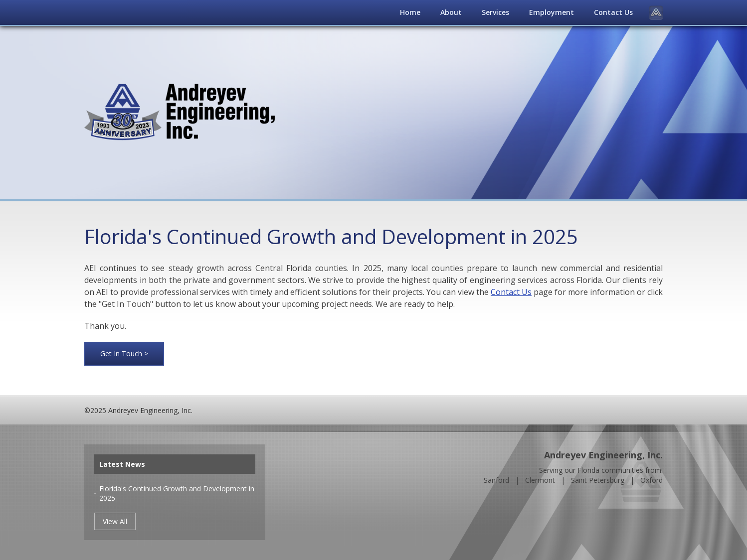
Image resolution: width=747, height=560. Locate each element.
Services (495, 12)
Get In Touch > (124, 353)
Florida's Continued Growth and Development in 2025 (177, 493)
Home (410, 12)
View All (115, 521)
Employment (552, 12)
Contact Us (613, 12)
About (451, 12)
